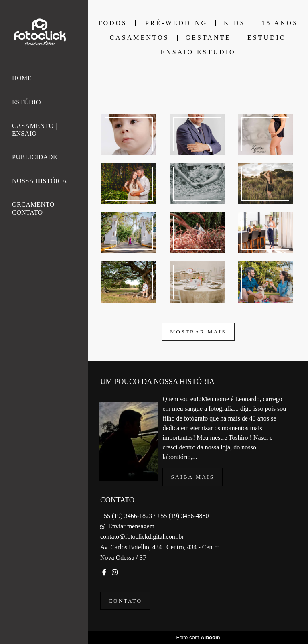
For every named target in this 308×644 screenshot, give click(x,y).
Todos (112, 23)
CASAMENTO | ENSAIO (34, 130)
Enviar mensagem (131, 526)
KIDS (234, 23)
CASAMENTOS (140, 38)
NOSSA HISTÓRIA (40, 181)
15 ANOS (280, 23)
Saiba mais (192, 477)
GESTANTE (208, 38)
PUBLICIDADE (34, 157)
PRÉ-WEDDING (176, 23)
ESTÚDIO (26, 102)
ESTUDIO (267, 38)
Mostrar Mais (198, 332)
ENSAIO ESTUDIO (198, 52)
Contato (125, 601)
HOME (22, 78)
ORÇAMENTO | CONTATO (35, 208)
